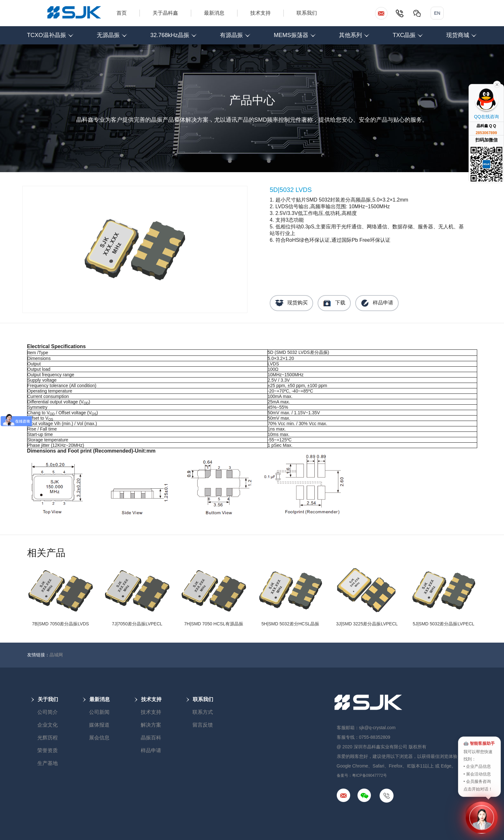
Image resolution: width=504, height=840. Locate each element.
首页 (122, 13)
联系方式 (203, 712)
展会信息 (99, 738)
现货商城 (462, 32)
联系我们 (307, 13)
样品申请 (377, 303)
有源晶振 (235, 32)
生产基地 (48, 763)
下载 (334, 303)
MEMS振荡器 (295, 32)
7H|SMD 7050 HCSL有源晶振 (214, 624)
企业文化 (48, 725)
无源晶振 (112, 32)
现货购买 (291, 303)
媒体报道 (99, 725)
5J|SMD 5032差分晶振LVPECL (444, 624)
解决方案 (151, 725)
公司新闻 (99, 712)
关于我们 (45, 699)
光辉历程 (48, 738)
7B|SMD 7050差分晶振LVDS (60, 624)
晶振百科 (151, 738)
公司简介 (48, 712)
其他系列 (354, 32)
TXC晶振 (408, 32)
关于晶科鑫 (165, 13)
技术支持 (260, 13)
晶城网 (56, 655)
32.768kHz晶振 (174, 32)
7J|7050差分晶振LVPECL (137, 624)
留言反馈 (203, 725)
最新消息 (214, 13)
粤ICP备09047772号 (369, 775)
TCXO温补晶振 (50, 32)
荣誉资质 (48, 750)
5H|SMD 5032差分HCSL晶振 (290, 624)
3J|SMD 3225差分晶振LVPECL (367, 624)
